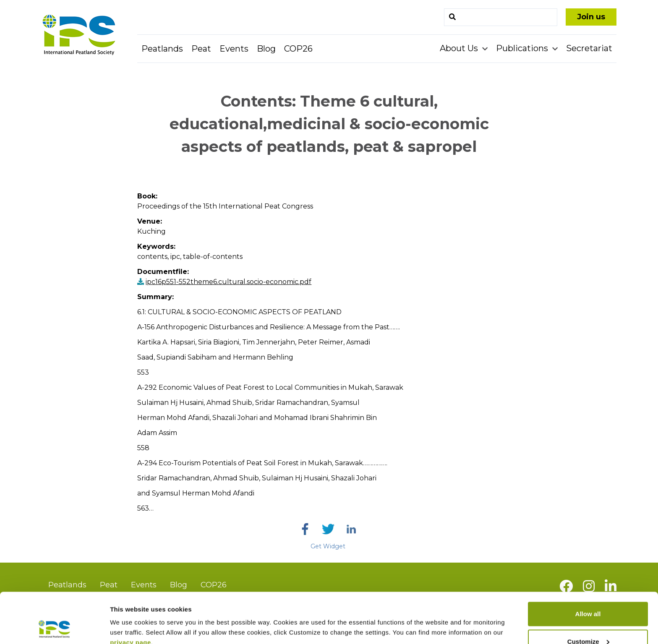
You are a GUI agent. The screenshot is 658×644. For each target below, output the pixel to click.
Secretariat (589, 48)
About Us (460, 48)
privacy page (131, 595)
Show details (129, 618)
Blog (266, 49)
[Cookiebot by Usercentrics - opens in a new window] (54, 628)
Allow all (588, 567)
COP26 (298, 49)
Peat (201, 49)
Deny (588, 622)
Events (234, 49)
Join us (591, 17)
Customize (588, 594)
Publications (523, 48)
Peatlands (162, 49)
